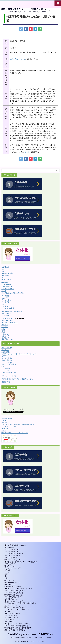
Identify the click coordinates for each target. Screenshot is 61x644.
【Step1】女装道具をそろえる (15, 545)
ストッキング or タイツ (10, 323)
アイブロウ (5, 296)
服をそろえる (9, 547)
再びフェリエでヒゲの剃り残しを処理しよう (20, 603)
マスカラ (5, 304)
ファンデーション (8, 287)
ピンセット (5, 316)
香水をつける (9, 622)
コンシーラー (6, 285)
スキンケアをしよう (12, 605)
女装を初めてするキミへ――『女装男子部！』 (24, 9)
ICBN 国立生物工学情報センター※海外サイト (18, 425)
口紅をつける (9, 620)
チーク (4, 291)
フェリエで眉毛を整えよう (14, 593)
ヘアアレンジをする (12, 618)
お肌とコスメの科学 (9, 427)
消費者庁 (5, 422)
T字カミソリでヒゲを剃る (14, 597)
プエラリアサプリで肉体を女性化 (16, 626)
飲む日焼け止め (7, 339)
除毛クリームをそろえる (13, 560)
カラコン (5, 325)
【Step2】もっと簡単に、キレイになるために (21, 562)
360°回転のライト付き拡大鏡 (12, 311)
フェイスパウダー (8, 289)
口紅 (3, 329)
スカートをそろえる (12, 549)
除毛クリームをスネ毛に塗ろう (15, 607)
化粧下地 (5, 283)
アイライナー (6, 302)
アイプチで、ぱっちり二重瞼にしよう (18, 609)
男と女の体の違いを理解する (15, 630)
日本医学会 (5, 420)
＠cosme (5, 429)
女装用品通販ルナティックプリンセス (15, 433)
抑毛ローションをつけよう (14, 601)
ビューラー (5, 298)
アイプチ (5, 327)
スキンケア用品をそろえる (14, 554)
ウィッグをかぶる (11, 615)
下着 (3, 333)
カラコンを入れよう (12, 599)
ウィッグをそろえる (12, 551)
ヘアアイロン (9, 580)
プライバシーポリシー (10, 376)
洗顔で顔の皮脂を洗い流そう (15, 595)
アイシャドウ (6, 300)
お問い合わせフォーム (18, 59)
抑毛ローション (7, 321)
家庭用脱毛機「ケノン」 (13, 582)
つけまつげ (5, 306)
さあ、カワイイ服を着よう (14, 613)
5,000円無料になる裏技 (13, 587)
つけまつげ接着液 (8, 308)
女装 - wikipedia (7, 418)
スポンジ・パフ (7, 313)
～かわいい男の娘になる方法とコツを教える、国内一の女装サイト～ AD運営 (30, 638)
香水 (6, 576)
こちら (27, 152)
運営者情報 (6, 382)
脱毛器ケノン (6, 337)
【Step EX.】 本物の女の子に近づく (17, 624)
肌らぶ (4, 431)
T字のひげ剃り (7, 319)
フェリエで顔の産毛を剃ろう (15, 591)
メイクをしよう (10, 611)
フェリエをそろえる (12, 558)
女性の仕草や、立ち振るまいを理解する (19, 628)
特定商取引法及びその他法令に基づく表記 (17, 379)
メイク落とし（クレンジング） (13, 293)
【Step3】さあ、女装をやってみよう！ (18, 589)
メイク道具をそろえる (12, 556)
